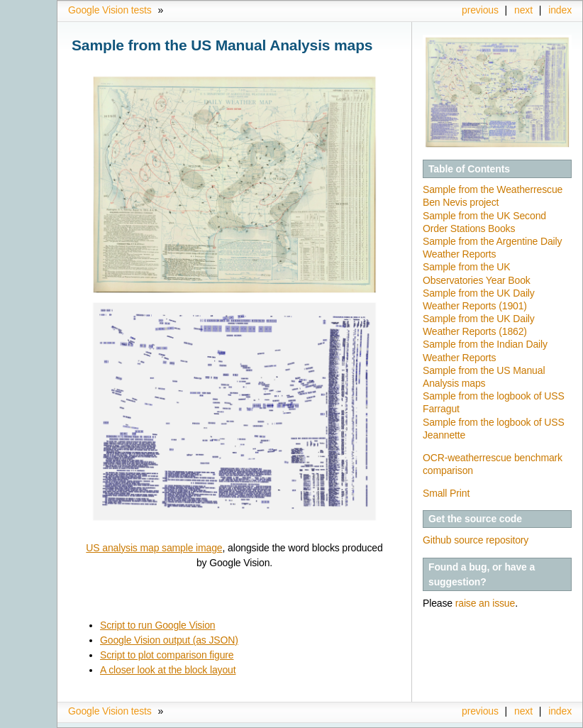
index (560, 10)
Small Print (446, 493)
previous (480, 10)
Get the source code (475, 519)
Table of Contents (469, 169)
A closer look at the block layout (168, 670)
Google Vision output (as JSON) (169, 640)
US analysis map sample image (154, 548)
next (523, 10)
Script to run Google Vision (158, 625)
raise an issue (485, 603)
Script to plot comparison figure (167, 655)
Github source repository (476, 540)
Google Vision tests (110, 10)
